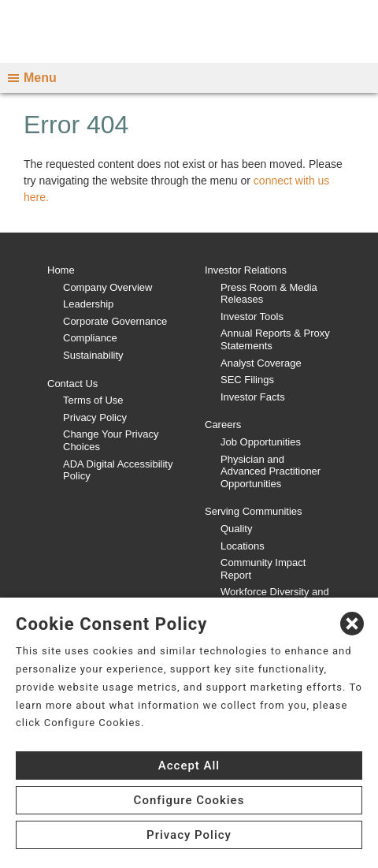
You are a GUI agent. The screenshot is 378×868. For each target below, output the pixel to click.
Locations (243, 546)
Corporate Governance (115, 321)
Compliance (90, 338)
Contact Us (72, 384)
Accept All (189, 766)
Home (61, 270)
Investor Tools (252, 317)
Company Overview (107, 287)
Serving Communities (254, 511)
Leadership (88, 304)
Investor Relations (246, 270)
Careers (223, 425)
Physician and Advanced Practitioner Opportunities (271, 471)
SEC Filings (247, 380)
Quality (236, 529)
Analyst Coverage (261, 363)
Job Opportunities (261, 442)
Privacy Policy (95, 417)
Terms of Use (93, 400)
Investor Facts (253, 397)
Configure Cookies (189, 800)
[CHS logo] (189, 32)
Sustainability (93, 355)
